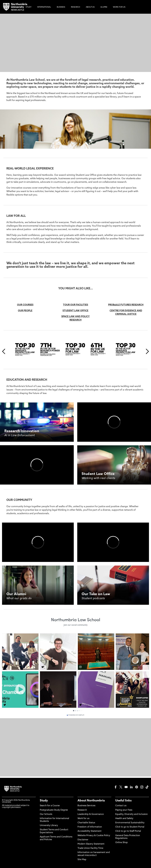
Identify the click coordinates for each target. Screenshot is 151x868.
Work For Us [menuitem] (119, 7)
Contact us (121, 806)
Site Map (82, 860)
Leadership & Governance (91, 814)
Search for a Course (50, 806)
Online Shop (121, 843)
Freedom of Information (90, 827)
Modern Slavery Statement (91, 844)
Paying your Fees (124, 810)
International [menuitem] (44, 7)
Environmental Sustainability (130, 823)
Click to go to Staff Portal (128, 831)
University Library (49, 826)
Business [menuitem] (61, 7)
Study (44, 801)
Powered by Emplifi (75, 715)
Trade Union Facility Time (90, 848)
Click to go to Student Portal (130, 827)
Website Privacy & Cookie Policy (94, 836)
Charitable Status (86, 823)
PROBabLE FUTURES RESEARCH (126, 305)
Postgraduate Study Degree (54, 810)
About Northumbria (91, 801)
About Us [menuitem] (90, 7)
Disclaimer (83, 840)
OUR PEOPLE (25, 311)
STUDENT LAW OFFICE (75, 311)
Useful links (123, 801)
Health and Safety (124, 819)
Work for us (83, 819)
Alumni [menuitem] (104, 7)
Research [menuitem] (75, 7)
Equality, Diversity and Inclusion (131, 814)
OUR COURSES (25, 305)
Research (82, 810)
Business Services (86, 806)
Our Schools (46, 814)
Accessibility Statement (89, 831)
